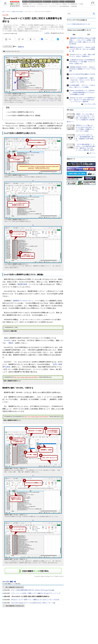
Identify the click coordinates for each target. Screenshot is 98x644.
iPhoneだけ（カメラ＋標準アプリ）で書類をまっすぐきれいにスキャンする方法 (35, 600)
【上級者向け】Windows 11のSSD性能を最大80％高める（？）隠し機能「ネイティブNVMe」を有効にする (82, 62)
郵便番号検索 (22, 284)
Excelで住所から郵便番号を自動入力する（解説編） (24, 116)
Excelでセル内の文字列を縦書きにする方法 (82, 74)
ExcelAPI (7, 340)
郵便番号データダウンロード (23, 301)
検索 (94, 14)
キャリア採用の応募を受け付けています (79, 24)
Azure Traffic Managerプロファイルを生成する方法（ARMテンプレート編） (34, 603)
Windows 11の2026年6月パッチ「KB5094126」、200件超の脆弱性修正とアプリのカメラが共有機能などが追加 (82, 93)
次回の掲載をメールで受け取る (12, 584)
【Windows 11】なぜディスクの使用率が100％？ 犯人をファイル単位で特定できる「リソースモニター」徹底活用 (82, 100)
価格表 (11, 343)
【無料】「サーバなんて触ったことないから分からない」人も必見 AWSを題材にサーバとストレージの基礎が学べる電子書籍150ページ (81, 118)
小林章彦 (47, 33)
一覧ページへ (92, 153)
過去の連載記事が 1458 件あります (15, 606)
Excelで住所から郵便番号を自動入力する (21, 112)
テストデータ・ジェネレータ (49, 101)
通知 (23, 39)
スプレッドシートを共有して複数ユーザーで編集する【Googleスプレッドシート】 (36, 593)
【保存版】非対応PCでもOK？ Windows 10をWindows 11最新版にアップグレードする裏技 (82, 69)
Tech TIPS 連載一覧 (9, 582)
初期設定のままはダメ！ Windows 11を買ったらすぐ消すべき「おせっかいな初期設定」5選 (82, 49)
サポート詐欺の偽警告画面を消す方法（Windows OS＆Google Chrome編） (33, 590)
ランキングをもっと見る (89, 104)
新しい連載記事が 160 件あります (15, 587)
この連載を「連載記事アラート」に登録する (33, 571)
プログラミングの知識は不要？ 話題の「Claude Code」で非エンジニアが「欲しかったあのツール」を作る (82, 80)
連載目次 (21, 47)
